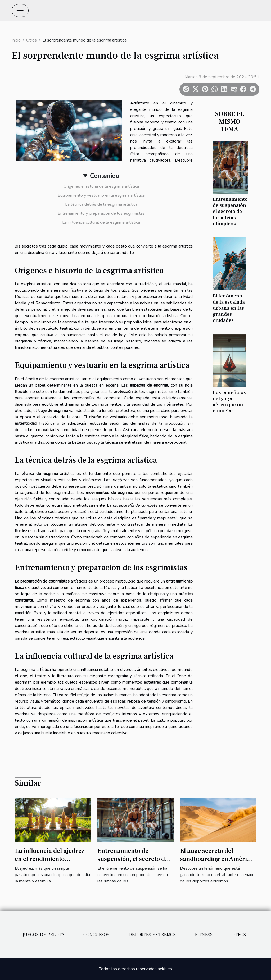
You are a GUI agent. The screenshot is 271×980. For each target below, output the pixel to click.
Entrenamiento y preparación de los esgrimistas (101, 213)
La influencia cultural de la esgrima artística (101, 222)
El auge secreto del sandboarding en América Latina (217, 859)
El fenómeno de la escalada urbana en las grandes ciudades (229, 308)
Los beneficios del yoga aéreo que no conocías (229, 402)
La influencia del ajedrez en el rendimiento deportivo (50, 859)
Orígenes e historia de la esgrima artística (101, 186)
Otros (31, 40)
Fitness (204, 935)
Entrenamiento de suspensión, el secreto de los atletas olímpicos (230, 211)
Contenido (105, 176)
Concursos (96, 935)
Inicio (16, 40)
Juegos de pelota (43, 935)
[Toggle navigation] (20, 11)
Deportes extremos (152, 935)
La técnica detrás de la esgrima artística (101, 204)
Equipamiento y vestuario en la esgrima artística (101, 195)
